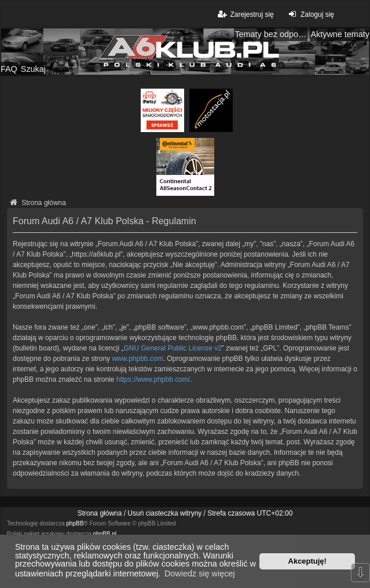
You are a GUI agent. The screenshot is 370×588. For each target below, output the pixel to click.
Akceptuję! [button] (307, 561)
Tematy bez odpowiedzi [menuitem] (271, 34)
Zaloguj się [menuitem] (310, 14)
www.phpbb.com (137, 359)
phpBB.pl (105, 534)
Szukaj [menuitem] (33, 69)
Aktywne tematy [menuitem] (340, 34)
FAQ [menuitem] (9, 69)
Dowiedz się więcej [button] (200, 574)
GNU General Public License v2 (172, 348)
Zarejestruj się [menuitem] (245, 14)
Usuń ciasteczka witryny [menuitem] (164, 513)
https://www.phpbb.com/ (153, 379)
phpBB (75, 523)
